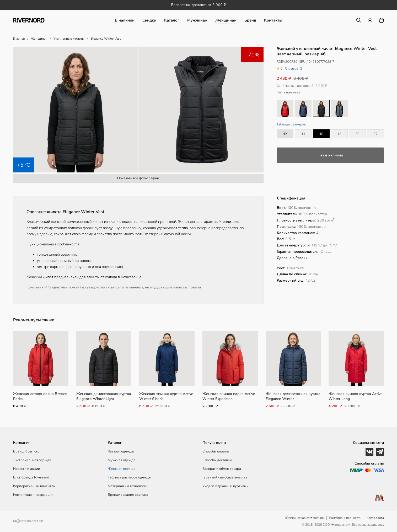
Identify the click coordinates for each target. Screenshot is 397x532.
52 (375, 134)
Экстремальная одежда (32, 460)
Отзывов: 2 (294, 68)
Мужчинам (197, 20)
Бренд (250, 20)
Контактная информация (33, 495)
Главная (19, 39)
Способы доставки (217, 460)
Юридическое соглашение (305, 518)
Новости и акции (27, 469)
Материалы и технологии (128, 486)
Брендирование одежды (128, 495)
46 (321, 134)
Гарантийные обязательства (225, 477)
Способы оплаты (216, 451)
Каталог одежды (121, 451)
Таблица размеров (291, 124)
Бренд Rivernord (26, 451)
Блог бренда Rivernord (31, 477)
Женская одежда (122, 469)
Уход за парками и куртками (226, 486)
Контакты (273, 20)
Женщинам (226, 20)
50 (357, 134)
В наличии (125, 20)
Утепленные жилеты (69, 39)
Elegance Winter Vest (106, 39)
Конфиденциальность (345, 518)
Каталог (172, 20)
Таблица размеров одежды (129, 477)
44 (303, 134)
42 (285, 134)
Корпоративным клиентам (34, 486)
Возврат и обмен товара (222, 469)
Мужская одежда (122, 460)
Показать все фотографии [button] (138, 178)
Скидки (149, 20)
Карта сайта (375, 518)
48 (339, 134)
